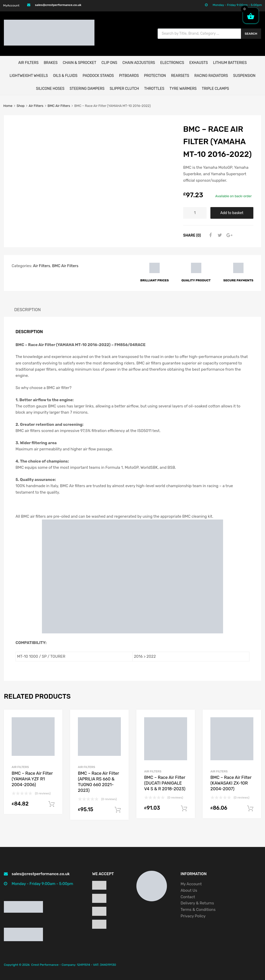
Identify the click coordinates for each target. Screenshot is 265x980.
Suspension (244, 76)
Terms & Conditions (198, 910)
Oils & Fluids (65, 76)
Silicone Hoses (50, 89)
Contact (188, 897)
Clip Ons (109, 63)
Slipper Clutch (124, 89)
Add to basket (232, 213)
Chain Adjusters (139, 63)
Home (8, 106)
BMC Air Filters (59, 106)
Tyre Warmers (183, 89)
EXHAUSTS (198, 63)
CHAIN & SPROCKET (79, 63)
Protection (155, 76)
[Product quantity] (195, 213)
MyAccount (11, 5)
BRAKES (51, 63)
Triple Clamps (215, 89)
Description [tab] (27, 310)
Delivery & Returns (197, 903)
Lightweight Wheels (29, 76)
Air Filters (36, 106)
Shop (21, 106)
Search (251, 34)
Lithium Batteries (230, 63)
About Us (189, 890)
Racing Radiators (211, 76)
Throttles (154, 89)
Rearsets (180, 76)
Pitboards (129, 76)
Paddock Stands (98, 76)
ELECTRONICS (172, 63)
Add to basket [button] (51, 804)
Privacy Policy (194, 916)
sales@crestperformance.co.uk (58, 5)
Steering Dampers (87, 89)
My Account (191, 884)
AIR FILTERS (28, 63)
